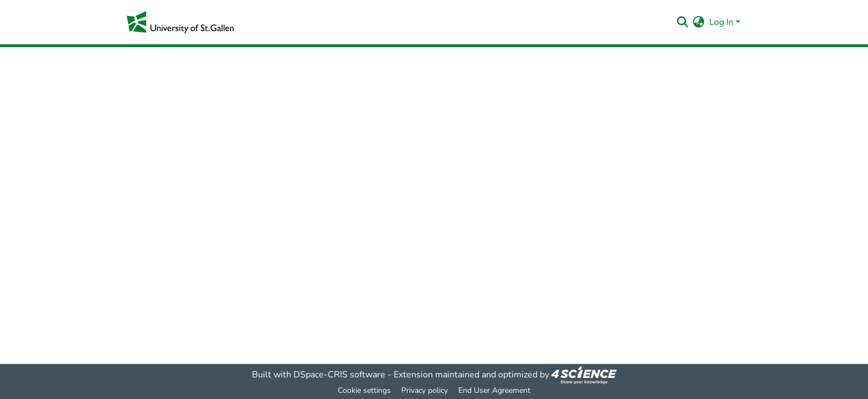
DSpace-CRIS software (339, 375)
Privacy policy (425, 390)
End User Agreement (494, 390)
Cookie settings (364, 390)
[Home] (180, 22)
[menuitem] (699, 22)
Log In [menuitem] (721, 22)
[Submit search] (683, 22)
